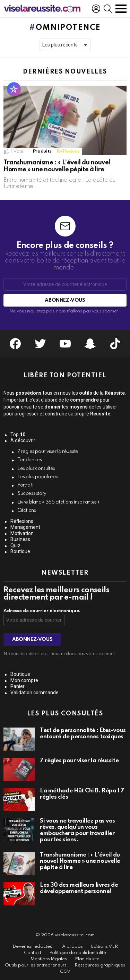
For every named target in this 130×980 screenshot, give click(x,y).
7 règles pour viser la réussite (48, 452)
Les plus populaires (38, 477)
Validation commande (34, 693)
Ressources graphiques (100, 965)
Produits (42, 151)
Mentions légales (49, 959)
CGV (65, 972)
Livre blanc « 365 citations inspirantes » (59, 502)
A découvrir (23, 440)
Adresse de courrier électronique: (42, 611)
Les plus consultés (36, 468)
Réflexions (68, 151)
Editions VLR (104, 947)
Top (18, 435)
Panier (18, 686)
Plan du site (87, 959)
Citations (27, 510)
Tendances (30, 460)
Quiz (15, 545)
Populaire (14, 89)
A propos (72, 947)
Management (25, 527)
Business (20, 539)
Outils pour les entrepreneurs (36, 965)
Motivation (22, 533)
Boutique (20, 551)
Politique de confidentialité (78, 953)
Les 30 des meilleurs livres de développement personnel (79, 888)
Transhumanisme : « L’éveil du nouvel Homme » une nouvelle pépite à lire (80, 861)
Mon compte (24, 680)
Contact (33, 953)
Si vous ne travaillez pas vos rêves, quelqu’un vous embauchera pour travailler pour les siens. (77, 830)
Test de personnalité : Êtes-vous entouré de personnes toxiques (83, 734)
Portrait (25, 485)
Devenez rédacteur (33, 947)
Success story (32, 493)
